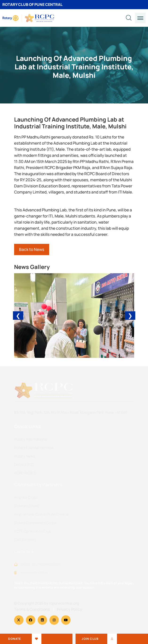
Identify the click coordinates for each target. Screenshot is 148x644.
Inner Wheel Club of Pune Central (42, 516)
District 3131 (24, 466)
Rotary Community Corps (35, 524)
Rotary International (31, 441)
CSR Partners (25, 541)
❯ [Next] (130, 315)
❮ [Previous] (18, 315)
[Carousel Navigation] (74, 316)
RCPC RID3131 (25, 474)
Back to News (32, 249)
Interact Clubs (26, 499)
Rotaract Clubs (26, 507)
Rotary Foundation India (34, 449)
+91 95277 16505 (34, 574)
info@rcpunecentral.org (41, 565)
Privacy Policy (70, 610)
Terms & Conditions (32, 610)
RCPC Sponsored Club (33, 533)
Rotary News (25, 457)
